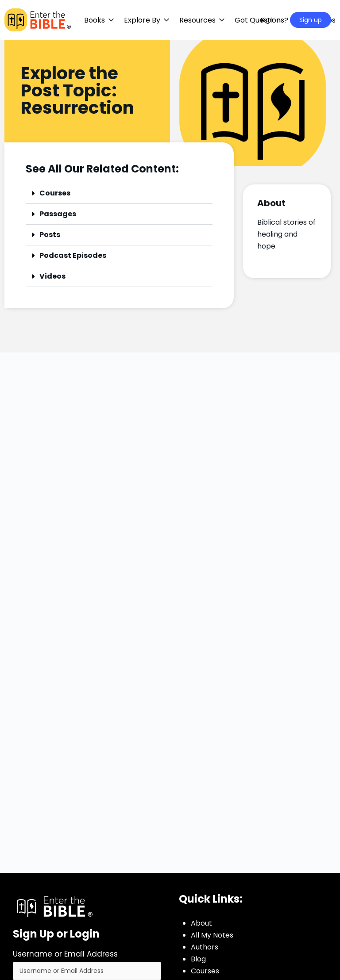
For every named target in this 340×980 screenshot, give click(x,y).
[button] (100, 20)
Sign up (311, 20)
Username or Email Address (65, 954)
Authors (205, 947)
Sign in (271, 20)
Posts (50, 235)
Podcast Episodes (73, 255)
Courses (55, 193)
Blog (198, 959)
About (201, 923)
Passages (58, 214)
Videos (52, 276)
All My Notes (212, 935)
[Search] (243, 20)
